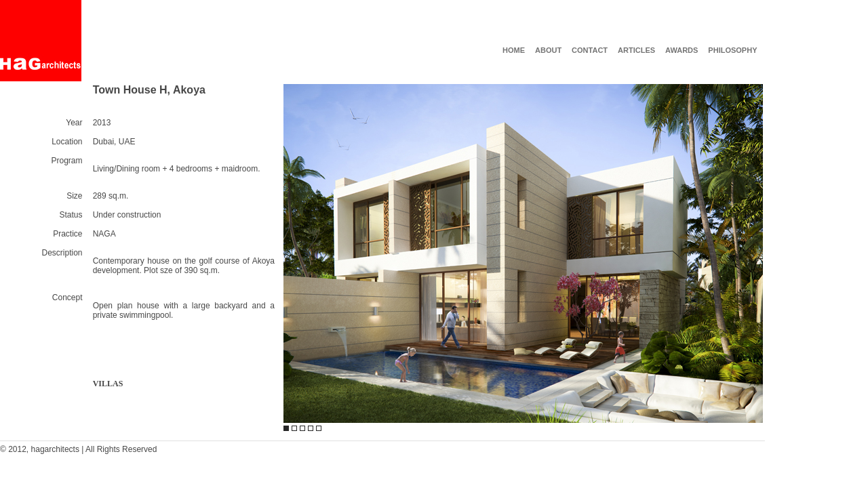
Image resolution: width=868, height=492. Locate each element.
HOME (514, 50)
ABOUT (548, 50)
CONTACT (590, 50)
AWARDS (682, 50)
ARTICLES (636, 50)
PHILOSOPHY (732, 50)
